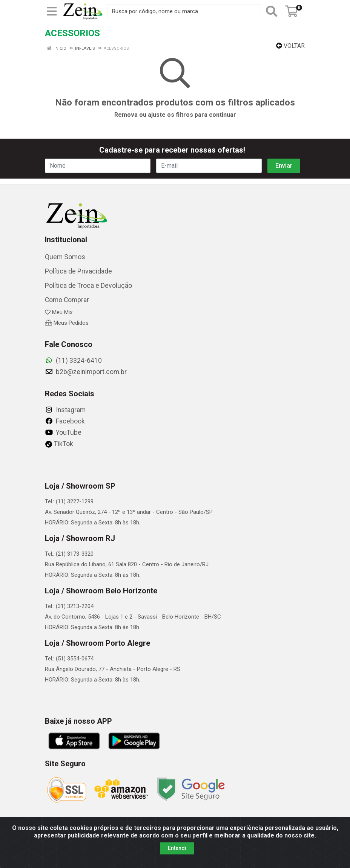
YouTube (63, 432)
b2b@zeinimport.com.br (86, 372)
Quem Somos (65, 257)
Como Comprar (67, 300)
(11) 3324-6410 (73, 361)
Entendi (177, 851)
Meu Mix (59, 312)
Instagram (65, 410)
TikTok (59, 444)
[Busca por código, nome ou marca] (184, 11)
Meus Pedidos (67, 323)
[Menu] (52, 11)
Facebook (65, 421)
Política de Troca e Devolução (88, 286)
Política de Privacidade (78, 271)
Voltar (290, 46)
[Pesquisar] (272, 11)
